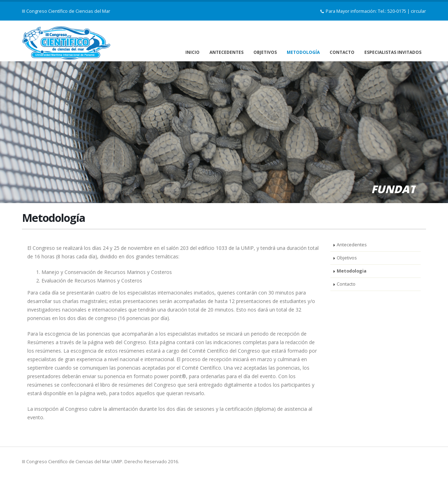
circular (418, 11)
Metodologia (352, 271)
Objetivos (347, 258)
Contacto (346, 284)
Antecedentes (352, 245)
